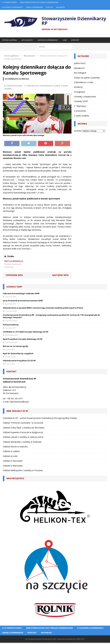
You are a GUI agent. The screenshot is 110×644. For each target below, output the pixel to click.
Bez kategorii (80, 73)
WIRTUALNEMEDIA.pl (14, 261)
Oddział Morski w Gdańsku (15, 447)
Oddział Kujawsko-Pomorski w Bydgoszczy (23, 432)
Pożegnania (79, 92)
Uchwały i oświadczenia (85, 97)
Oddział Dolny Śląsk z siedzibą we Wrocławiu (24, 428)
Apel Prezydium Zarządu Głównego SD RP (23, 339)
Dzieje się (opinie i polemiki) (87, 78)
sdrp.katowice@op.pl (19, 402)
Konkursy (78, 87)
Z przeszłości (80, 111)
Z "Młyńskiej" (80, 106)
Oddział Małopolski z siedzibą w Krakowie (22, 442)
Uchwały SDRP (81, 101)
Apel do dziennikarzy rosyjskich (18, 353)
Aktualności (27, 40)
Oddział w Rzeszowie (13, 461)
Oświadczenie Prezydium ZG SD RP (19, 361)
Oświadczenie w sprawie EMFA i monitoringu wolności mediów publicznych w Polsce (43, 308)
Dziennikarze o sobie (50, 86)
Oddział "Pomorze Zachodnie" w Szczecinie (23, 423)
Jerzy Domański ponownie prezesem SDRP (23, 301)
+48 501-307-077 (15, 399)
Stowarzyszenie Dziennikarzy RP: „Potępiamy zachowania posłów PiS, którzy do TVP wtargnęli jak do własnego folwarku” (51, 316)
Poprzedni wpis (14, 275)
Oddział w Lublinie (11, 451)
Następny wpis (60, 275)
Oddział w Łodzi (10, 456)
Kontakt (50, 7)
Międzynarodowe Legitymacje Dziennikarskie (39, 2)
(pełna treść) (80, 63)
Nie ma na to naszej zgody (15, 346)
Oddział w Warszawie (13, 466)
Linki (65, 40)
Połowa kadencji (11, 325)
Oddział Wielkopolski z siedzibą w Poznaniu (23, 470)
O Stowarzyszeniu (9, 2)
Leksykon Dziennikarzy (48, 40)
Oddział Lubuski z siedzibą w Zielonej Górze (23, 437)
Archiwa (78, 131)
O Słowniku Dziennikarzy (12, 7)
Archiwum (60, 7)
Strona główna (10, 40)
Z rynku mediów (81, 116)
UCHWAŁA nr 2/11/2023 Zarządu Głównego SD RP (26, 332)
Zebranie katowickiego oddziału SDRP (21, 293)
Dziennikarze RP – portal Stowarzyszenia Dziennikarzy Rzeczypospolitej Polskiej (40, 418)
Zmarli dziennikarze (34, 7)
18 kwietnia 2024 (14, 86)
